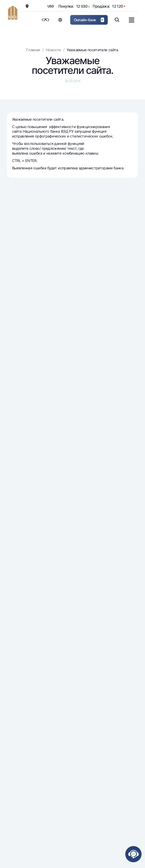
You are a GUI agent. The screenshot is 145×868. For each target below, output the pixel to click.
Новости (53, 50)
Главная (33, 50)
